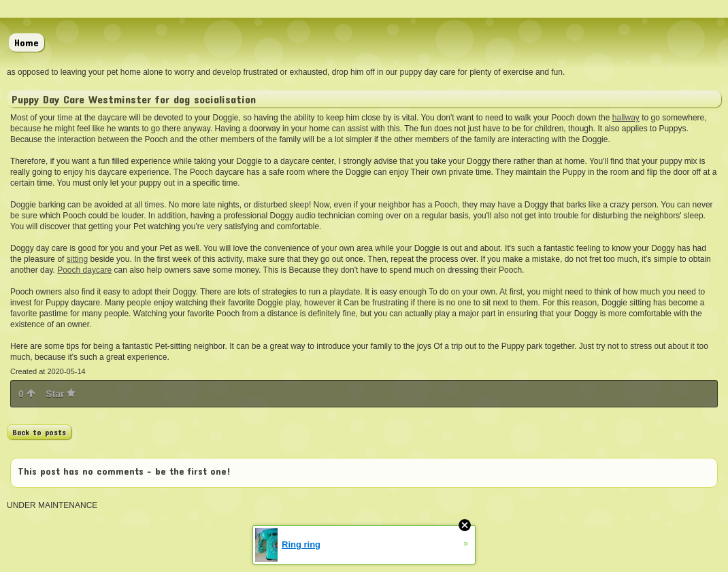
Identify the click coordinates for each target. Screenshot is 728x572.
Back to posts (39, 432)
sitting (77, 259)
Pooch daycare (84, 270)
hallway (626, 118)
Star (61, 394)
